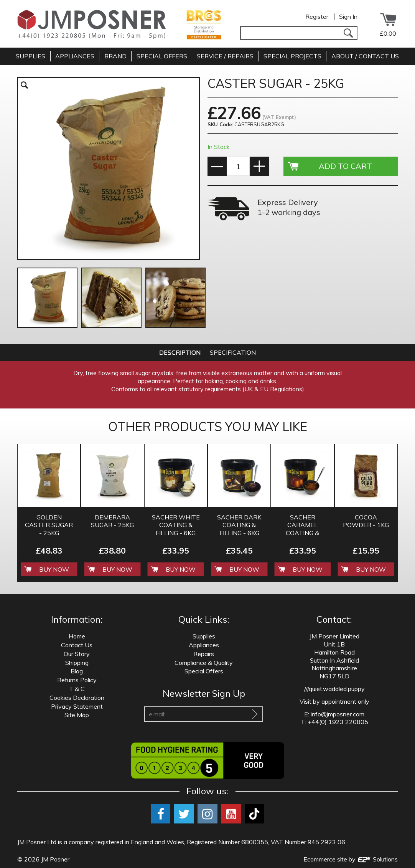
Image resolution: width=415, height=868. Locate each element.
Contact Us (77, 645)
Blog (77, 671)
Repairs (204, 654)
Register (317, 17)
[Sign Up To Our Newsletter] (255, 714)
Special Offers (204, 671)
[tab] (180, 353)
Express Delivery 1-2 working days (289, 207)
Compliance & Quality (204, 663)
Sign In (348, 17)
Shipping (77, 663)
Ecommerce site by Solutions (351, 859)
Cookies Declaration (77, 698)
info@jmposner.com (338, 714)
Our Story (77, 654)
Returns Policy (77, 680)
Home (77, 636)
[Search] (348, 33)
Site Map (77, 715)
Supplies (204, 636)
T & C (77, 689)
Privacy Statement (77, 706)
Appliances (204, 645)
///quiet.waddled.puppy (334, 689)
